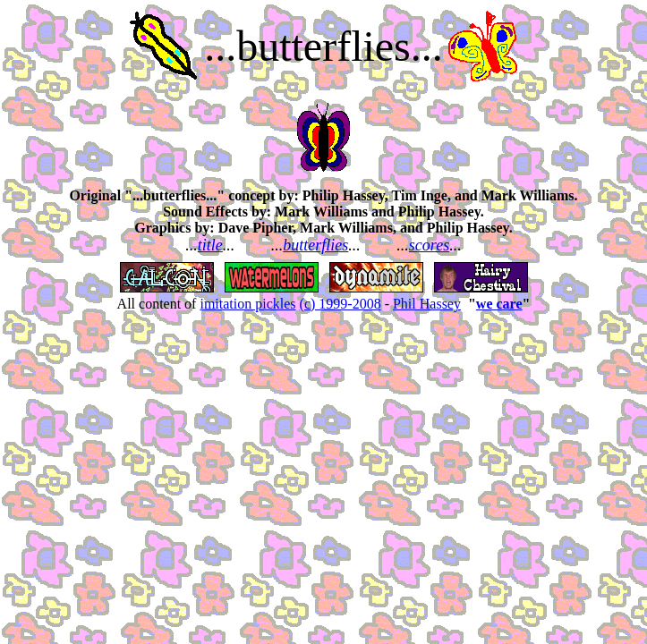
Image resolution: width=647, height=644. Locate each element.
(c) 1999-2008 (341, 304)
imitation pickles (247, 304)
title (210, 245)
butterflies (315, 245)
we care (499, 304)
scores (429, 245)
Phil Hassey (427, 304)
